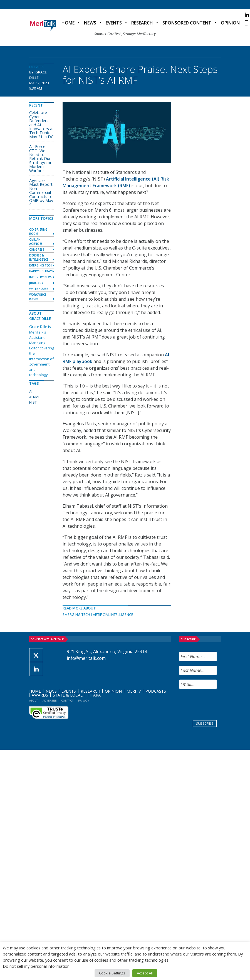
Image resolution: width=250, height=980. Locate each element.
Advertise (50, 701)
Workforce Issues (38, 297)
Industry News (41, 277)
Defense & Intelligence (39, 257)
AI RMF (35, 397)
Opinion (230, 23)
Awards (40, 695)
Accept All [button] (145, 973)
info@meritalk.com (86, 658)
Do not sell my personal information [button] (36, 966)
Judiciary (36, 283)
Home (68, 23)
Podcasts (156, 691)
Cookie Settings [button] (112, 973)
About (34, 701)
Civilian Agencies (36, 242)
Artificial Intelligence (113, 614)
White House (39, 289)
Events (114, 23)
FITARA (94, 695)
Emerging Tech (76, 614)
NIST (33, 402)
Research (142, 23)
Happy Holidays (41, 271)
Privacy (84, 701)
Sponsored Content (187, 23)
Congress (37, 250)
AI (31, 391)
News (90, 23)
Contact (67, 701)
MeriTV (134, 691)
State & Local (68, 695)
